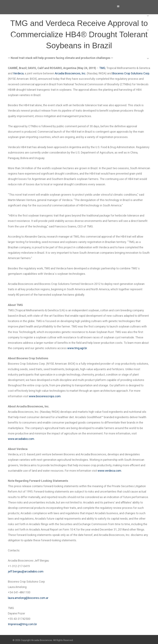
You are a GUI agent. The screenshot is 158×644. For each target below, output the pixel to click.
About (87, 20)
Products (89, 34)
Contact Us (90, 77)
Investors (89, 63)
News (87, 49)
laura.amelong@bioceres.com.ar (28, 598)
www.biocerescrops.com (45, 396)
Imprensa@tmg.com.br (22, 624)
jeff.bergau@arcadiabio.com (26, 571)
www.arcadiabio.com (21, 439)
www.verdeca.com (109, 471)
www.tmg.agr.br (77, 348)
